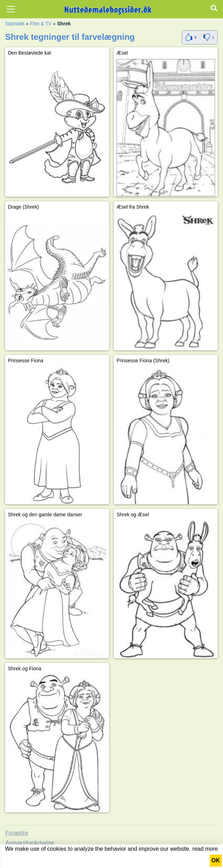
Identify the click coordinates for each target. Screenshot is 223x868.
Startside (15, 24)
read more (205, 849)
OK (216, 860)
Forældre (17, 833)
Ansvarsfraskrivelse (30, 843)
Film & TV (41, 24)
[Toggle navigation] (11, 9)
